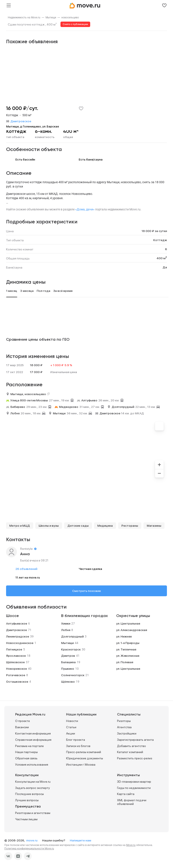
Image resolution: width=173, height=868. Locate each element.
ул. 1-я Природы (128, 643)
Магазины (154, 526)
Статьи (71, 727)
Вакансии (22, 727)
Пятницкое (14, 649)
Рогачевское (16, 675)
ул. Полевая (125, 662)
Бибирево (18, 407)
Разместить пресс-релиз (135, 758)
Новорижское (16, 669)
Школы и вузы (49, 526)
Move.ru (131, 845)
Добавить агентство (131, 746)
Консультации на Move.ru (33, 782)
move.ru (32, 840)
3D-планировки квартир (134, 782)
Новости (72, 721)
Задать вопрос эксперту (33, 788)
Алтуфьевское (17, 623)
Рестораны (130, 526)
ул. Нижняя (124, 636)
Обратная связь (26, 758)
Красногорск (71, 649)
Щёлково (68, 682)
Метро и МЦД (20, 526)
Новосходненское (20, 643)
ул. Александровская (132, 630)
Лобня (15, 413)
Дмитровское (110, 413)
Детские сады (78, 526)
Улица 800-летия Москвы (29, 400)
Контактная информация (33, 733)
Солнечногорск (73, 675)
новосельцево (70, 17)
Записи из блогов (78, 746)
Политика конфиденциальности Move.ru (29, 849)
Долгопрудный (123, 407)
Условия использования (32, 765)
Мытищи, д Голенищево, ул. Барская (32, 126)
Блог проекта (76, 740)
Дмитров (68, 656)
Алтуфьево (89, 400)
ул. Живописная (128, 656)
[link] (24, 17)
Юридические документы (85, 758)
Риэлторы (124, 721)
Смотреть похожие (86, 591)
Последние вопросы (29, 794)
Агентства (124, 727)
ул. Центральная (128, 623)
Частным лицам (26, 819)
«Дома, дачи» (85, 209)
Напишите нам (80, 840)
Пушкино (68, 669)
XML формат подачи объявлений (132, 802)
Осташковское (17, 682)
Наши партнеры (26, 752)
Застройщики (127, 733)
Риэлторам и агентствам (33, 813)
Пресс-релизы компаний (84, 752)
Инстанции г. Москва (81, 765)
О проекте (23, 721)
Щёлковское (15, 662)
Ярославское (16, 656)
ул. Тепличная (126, 649)
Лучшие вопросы (27, 800)
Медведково (69, 407)
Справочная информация (33, 740)
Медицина (105, 526)
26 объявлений (26, 569)
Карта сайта (126, 794)
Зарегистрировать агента (135, 740)
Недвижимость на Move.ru (24, 17)
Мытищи (51, 17)
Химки (66, 623)
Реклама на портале (29, 746)
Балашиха (68, 662)
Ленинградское (18, 636)
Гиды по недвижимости (134, 788)
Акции (71, 733)
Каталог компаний (130, 752)
